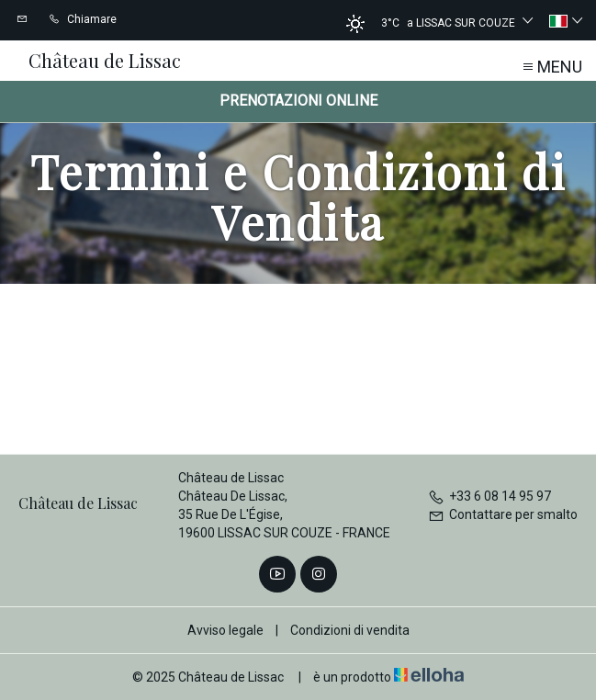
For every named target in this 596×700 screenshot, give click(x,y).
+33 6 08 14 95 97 (489, 496)
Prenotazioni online (298, 101)
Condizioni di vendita (350, 630)
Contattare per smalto (503, 514)
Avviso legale (225, 630)
